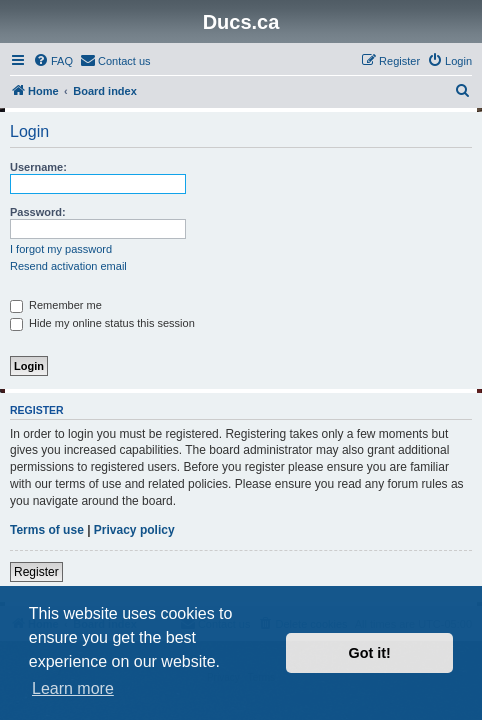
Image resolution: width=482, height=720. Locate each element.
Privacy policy (134, 530)
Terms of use (47, 530)
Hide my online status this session (102, 323)
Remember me (56, 305)
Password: (38, 212)
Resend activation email (68, 266)
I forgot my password (61, 249)
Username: (38, 167)
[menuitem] (53, 61)
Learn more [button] (73, 688)
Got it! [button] (370, 653)
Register (36, 572)
